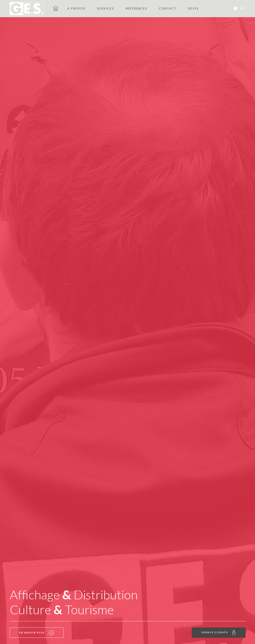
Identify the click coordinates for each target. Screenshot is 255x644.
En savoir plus (37, 633)
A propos (76, 8)
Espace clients (219, 633)
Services (105, 8)
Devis (193, 8)
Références (136, 8)
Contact (168, 8)
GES (56, 8)
